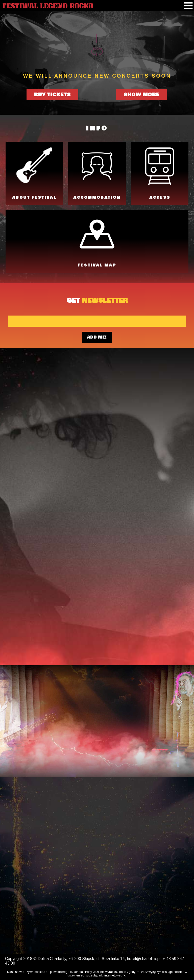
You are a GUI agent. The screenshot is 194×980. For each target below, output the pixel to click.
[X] (125, 976)
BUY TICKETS (52, 95)
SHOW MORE (141, 95)
